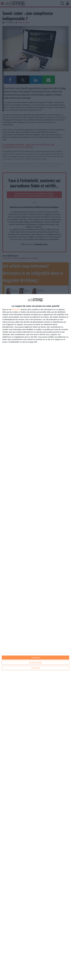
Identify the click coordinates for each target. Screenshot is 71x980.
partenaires (16, 310)
